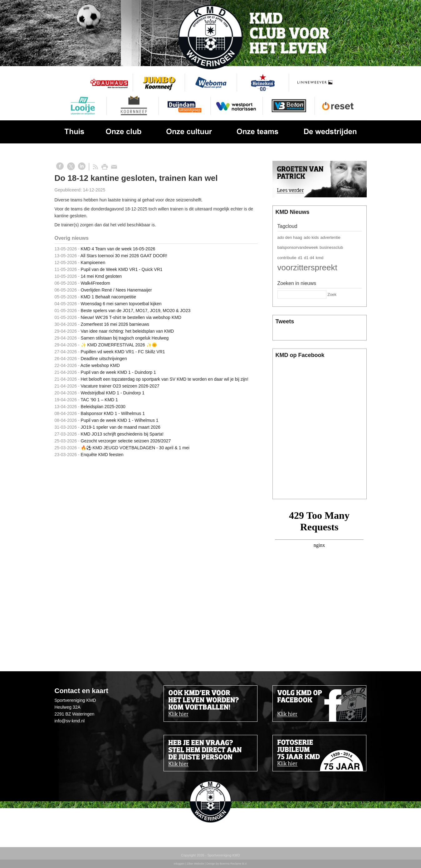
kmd (320, 258)
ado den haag (290, 237)
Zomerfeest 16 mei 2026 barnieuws (115, 324)
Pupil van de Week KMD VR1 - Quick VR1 (122, 269)
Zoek (332, 294)
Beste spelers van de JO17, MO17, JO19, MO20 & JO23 (136, 311)
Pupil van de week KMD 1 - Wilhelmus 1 (120, 420)
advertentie (330, 237)
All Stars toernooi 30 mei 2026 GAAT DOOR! (124, 256)
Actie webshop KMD (100, 365)
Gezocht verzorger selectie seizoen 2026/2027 (126, 441)
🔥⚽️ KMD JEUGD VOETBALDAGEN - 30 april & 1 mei (135, 448)
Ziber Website (196, 864)
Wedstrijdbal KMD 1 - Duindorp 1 (113, 393)
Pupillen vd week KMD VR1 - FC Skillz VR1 (123, 352)
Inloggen (179, 864)
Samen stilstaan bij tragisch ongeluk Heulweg (125, 338)
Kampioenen (93, 263)
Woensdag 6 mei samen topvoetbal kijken (121, 304)
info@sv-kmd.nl (70, 721)
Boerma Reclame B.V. (233, 864)
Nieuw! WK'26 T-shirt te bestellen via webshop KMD (131, 317)
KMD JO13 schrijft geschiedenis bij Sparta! (122, 434)
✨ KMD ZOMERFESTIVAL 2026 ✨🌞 (119, 345)
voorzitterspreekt (307, 268)
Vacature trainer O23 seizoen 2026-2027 (120, 386)
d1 (300, 258)
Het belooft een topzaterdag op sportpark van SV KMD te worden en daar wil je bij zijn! (165, 379)
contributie (287, 258)
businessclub (331, 247)
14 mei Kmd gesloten (101, 276)
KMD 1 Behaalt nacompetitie (108, 297)
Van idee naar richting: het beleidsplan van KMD (127, 331)
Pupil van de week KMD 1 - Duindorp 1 (118, 372)
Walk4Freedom (95, 283)
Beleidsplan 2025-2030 (103, 407)
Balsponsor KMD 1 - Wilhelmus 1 (113, 413)
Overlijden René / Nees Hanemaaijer (116, 290)
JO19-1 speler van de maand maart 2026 (121, 427)
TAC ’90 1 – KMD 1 (99, 400)
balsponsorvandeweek (298, 247)
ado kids (311, 237)
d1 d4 (309, 258)
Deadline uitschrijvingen (104, 359)
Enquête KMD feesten (102, 455)
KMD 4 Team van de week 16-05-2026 (118, 249)
